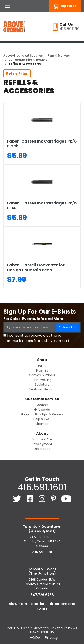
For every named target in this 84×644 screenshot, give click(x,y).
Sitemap (42, 424)
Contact (42, 405)
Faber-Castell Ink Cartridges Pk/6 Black (42, 144)
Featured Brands (42, 389)
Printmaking (42, 380)
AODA (35, 638)
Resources (42, 449)
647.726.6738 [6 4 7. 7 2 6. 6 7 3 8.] (42, 595)
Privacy (51, 638)
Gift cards (42, 410)
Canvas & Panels (42, 375)
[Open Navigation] (7, 6)
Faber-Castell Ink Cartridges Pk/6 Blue (42, 205)
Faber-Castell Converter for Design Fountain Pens (36, 267)
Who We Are (42, 439)
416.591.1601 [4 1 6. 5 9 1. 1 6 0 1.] (42, 487)
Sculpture (42, 385)
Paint (42, 366)
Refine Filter (17, 74)
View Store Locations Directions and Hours (42, 607)
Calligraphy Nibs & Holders (28, 60)
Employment (42, 444)
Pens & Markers (59, 56)
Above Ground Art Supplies (23, 56)
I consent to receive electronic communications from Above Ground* (37, 338)
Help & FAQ (42, 419)
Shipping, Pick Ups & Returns (42, 414)
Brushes (42, 370)
